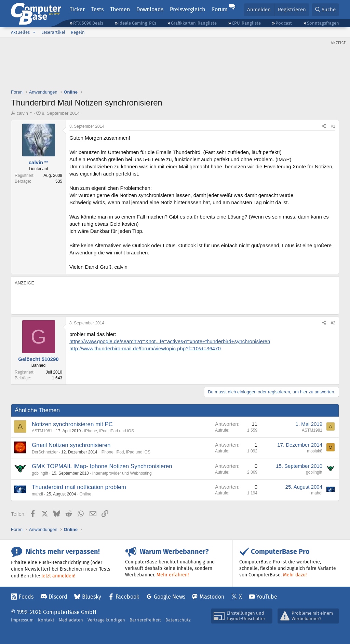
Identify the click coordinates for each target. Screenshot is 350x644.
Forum (220, 9)
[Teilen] (324, 127)
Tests (97, 9)
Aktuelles (20, 32)
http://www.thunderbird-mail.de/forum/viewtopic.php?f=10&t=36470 (145, 348)
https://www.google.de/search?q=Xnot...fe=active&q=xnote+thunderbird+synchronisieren (170, 341)
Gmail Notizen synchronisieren (71, 445)
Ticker (77, 9)
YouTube (267, 597)
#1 (333, 126)
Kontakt (46, 620)
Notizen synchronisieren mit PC (72, 424)
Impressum (22, 620)
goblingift (40, 473)
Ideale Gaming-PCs (137, 23)
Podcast (284, 23)
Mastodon (212, 597)
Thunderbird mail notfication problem (79, 487)
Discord (58, 597)
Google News (170, 597)
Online (85, 494)
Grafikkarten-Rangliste (194, 23)
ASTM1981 (42, 431)
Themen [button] (120, 9)
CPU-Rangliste (246, 23)
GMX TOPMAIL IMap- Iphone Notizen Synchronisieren (102, 466)
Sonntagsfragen (323, 23)
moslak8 (315, 451)
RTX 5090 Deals (88, 23)
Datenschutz (178, 620)
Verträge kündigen (106, 620)
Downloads (150, 9)
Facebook (127, 597)
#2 (333, 323)
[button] (34, 32)
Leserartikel (53, 32)
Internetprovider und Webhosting (122, 473)
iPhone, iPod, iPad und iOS (109, 431)
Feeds (26, 597)
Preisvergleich (187, 9)
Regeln (78, 32)
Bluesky (92, 597)
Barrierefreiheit (145, 620)
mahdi (37, 494)
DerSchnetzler (45, 452)
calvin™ (25, 113)
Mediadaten (71, 620)
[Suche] (325, 10)
